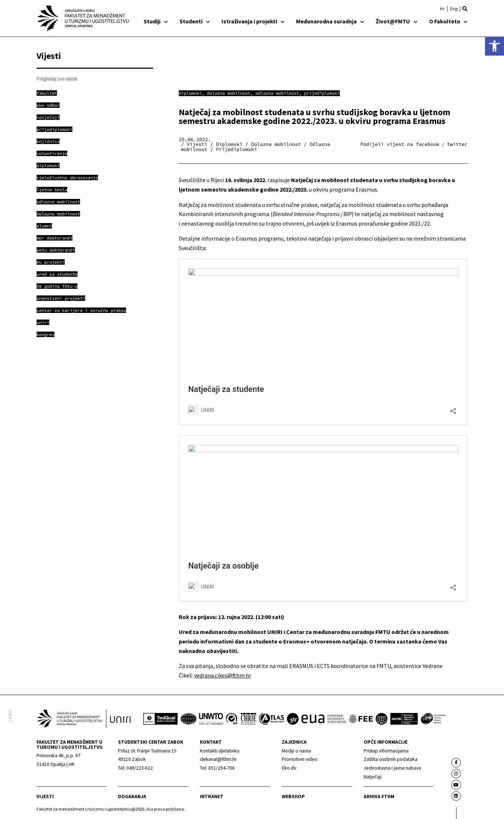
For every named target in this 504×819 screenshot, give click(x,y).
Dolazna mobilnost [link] (229, 93)
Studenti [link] (195, 21)
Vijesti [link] (45, 797)
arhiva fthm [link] (379, 797)
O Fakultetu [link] (448, 21)
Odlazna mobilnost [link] (277, 93)
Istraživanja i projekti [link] (253, 21)
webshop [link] (293, 797)
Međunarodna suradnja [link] (330, 21)
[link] (494, 46)
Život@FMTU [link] (397, 21)
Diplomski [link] (190, 93)
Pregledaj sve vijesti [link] (57, 79)
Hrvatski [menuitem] (443, 9)
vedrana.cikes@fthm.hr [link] (223, 675)
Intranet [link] (212, 797)
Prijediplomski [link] (322, 93)
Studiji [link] (156, 21)
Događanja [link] (132, 797)
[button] (465, 9)
